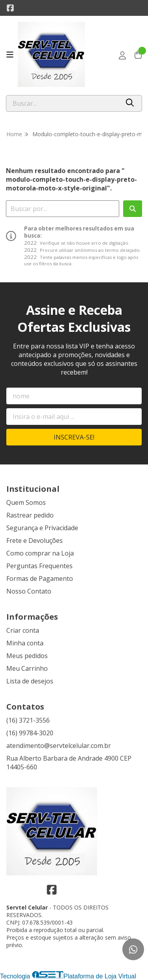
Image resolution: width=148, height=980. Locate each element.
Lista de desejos (30, 681)
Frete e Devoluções (35, 540)
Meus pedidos (27, 656)
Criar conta (23, 630)
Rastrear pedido (30, 515)
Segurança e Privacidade (42, 528)
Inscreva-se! (74, 437)
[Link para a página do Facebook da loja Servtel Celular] (10, 8)
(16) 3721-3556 (28, 720)
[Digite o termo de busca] (63, 103)
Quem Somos (26, 502)
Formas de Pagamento (40, 578)
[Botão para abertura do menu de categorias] (10, 55)
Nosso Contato (29, 591)
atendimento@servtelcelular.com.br (59, 746)
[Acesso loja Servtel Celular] (122, 55)
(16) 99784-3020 (30, 733)
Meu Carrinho (27, 668)
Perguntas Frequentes (39, 566)
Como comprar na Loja (40, 553)
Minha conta (25, 643)
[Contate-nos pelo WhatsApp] (133, 949)
